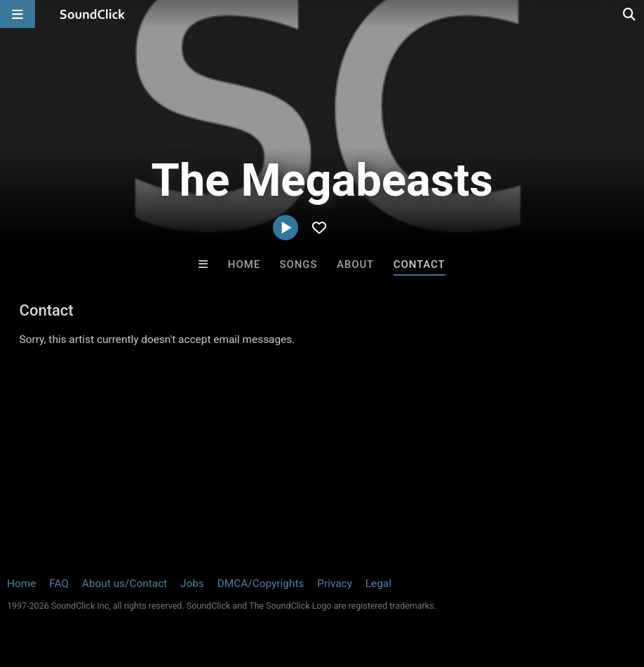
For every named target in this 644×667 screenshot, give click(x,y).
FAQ (59, 584)
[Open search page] (630, 14)
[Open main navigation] (18, 14)
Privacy (335, 584)
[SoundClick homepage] (93, 14)
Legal (378, 584)
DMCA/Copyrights (261, 584)
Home (244, 264)
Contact (420, 264)
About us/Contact (125, 584)
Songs (299, 264)
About (355, 264)
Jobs (192, 584)
